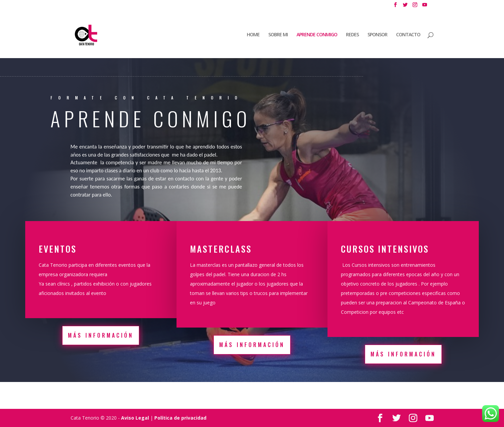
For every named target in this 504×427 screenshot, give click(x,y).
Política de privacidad (180, 418)
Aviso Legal (135, 418)
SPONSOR (377, 35)
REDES (352, 35)
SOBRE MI (278, 35)
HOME (253, 35)
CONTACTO (408, 35)
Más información (101, 335)
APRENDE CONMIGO (317, 35)
